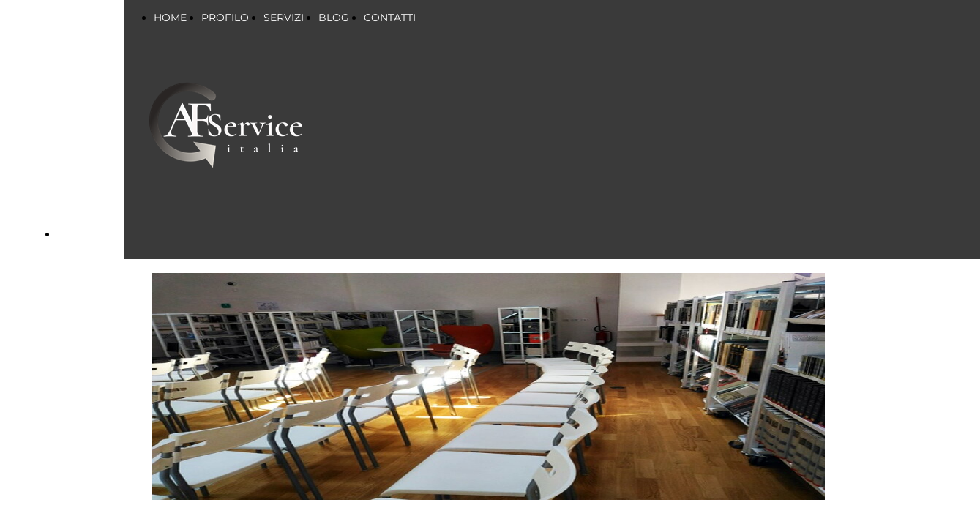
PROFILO (225, 18)
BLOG (334, 18)
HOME (170, 18)
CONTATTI (390, 18)
